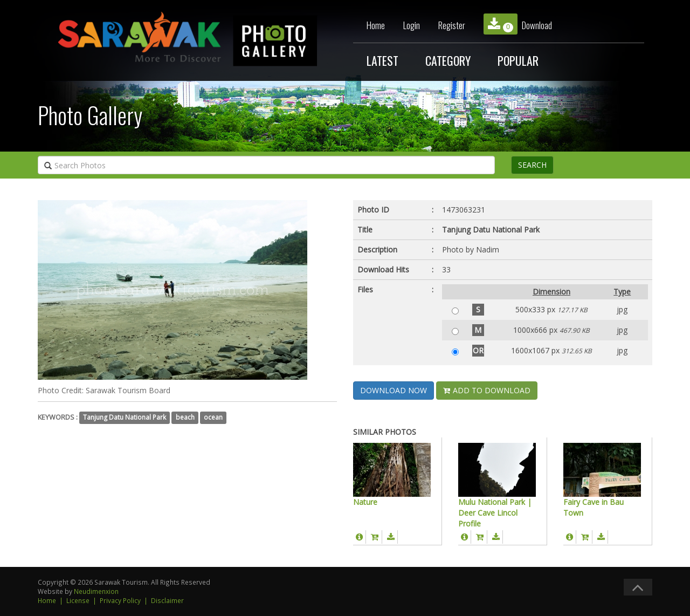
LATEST (382, 60)
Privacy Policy (120, 600)
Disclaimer (167, 600)
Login (412, 25)
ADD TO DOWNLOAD (487, 390)
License (78, 600)
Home (376, 25)
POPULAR (518, 60)
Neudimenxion (96, 591)
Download (518, 24)
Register (452, 25)
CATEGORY (448, 60)
